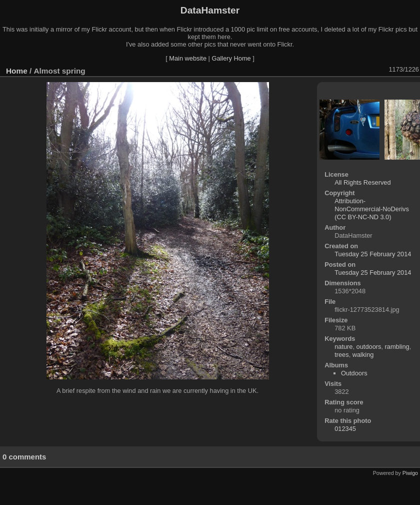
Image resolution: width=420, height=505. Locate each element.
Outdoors (354, 373)
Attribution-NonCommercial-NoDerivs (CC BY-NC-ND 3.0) (372, 209)
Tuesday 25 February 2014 (373, 254)
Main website (188, 58)
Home (17, 71)
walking (363, 355)
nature (343, 347)
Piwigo (410, 473)
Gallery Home (231, 58)
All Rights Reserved (362, 182)
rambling (397, 347)
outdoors (369, 347)
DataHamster (210, 10)
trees (341, 355)
